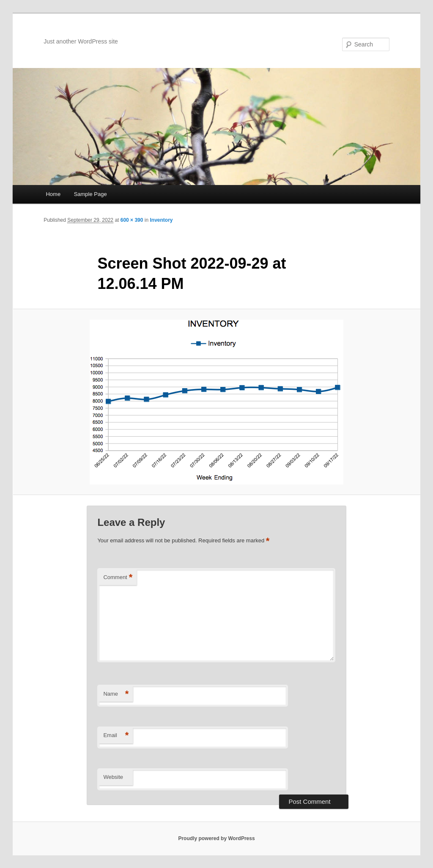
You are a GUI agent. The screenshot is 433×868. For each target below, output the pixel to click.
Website (113, 777)
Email (116, 736)
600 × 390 (132, 220)
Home (53, 194)
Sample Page (90, 194)
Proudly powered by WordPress (216, 838)
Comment (118, 578)
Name (116, 694)
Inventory (161, 220)
